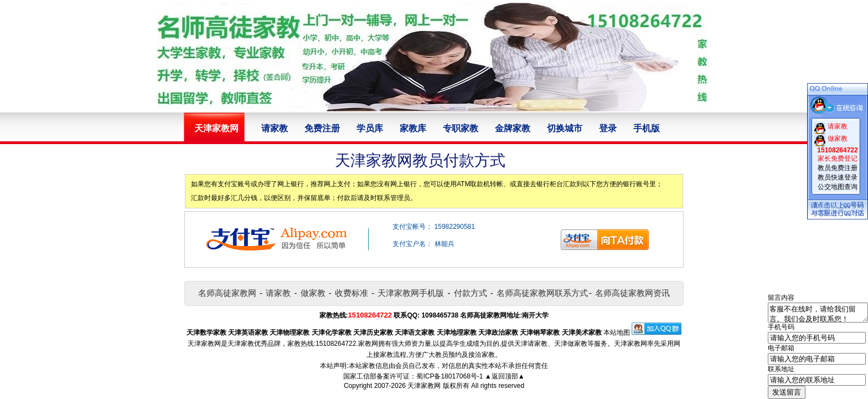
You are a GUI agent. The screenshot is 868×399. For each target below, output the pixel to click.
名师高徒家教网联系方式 (542, 293)
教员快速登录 (838, 177)
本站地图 (617, 332)
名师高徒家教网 (227, 293)
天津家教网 (424, 386)
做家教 (313, 293)
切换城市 (565, 128)
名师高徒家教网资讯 (632, 293)
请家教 (275, 128)
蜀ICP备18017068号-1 (449, 376)
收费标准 (352, 293)
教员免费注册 (838, 168)
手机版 (647, 128)
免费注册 (322, 128)
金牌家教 (513, 128)
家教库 (413, 128)
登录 (608, 128)
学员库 (370, 128)
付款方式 (471, 293)
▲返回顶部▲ (505, 376)
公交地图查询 (838, 187)
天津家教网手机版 (411, 293)
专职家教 (461, 128)
